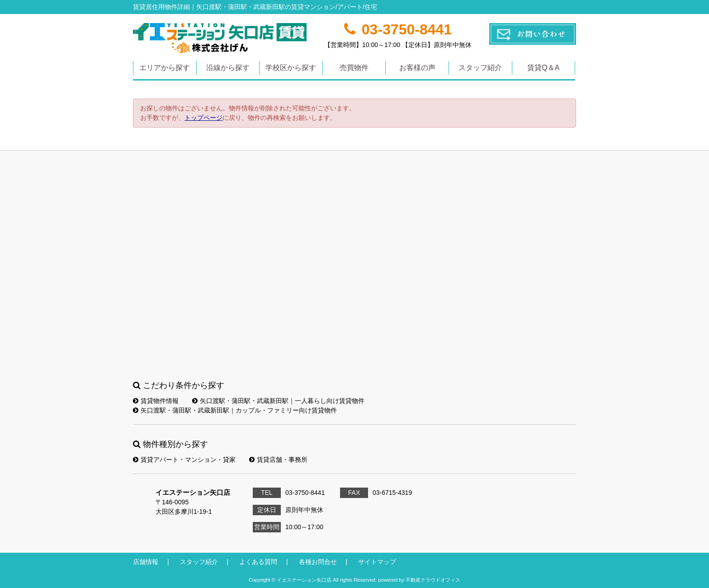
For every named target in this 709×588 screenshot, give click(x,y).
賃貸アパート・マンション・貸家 (184, 460)
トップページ (203, 118)
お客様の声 (417, 68)
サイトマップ (377, 562)
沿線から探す (228, 68)
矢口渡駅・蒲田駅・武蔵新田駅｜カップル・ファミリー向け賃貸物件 (235, 410)
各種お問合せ (318, 562)
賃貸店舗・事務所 (278, 460)
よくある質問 (258, 562)
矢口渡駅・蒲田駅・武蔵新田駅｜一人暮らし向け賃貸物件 (278, 401)
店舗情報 (146, 562)
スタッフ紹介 (480, 68)
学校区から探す (291, 68)
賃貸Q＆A (543, 68)
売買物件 (354, 68)
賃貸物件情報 (156, 401)
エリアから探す (165, 68)
